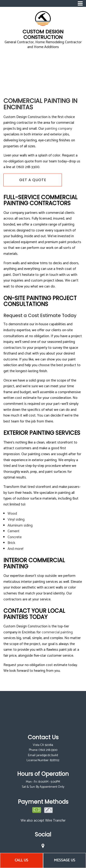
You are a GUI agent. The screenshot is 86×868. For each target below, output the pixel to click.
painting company (58, 129)
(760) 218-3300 (48, 750)
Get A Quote (33, 180)
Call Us (21, 860)
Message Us (65, 860)
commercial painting (57, 632)
